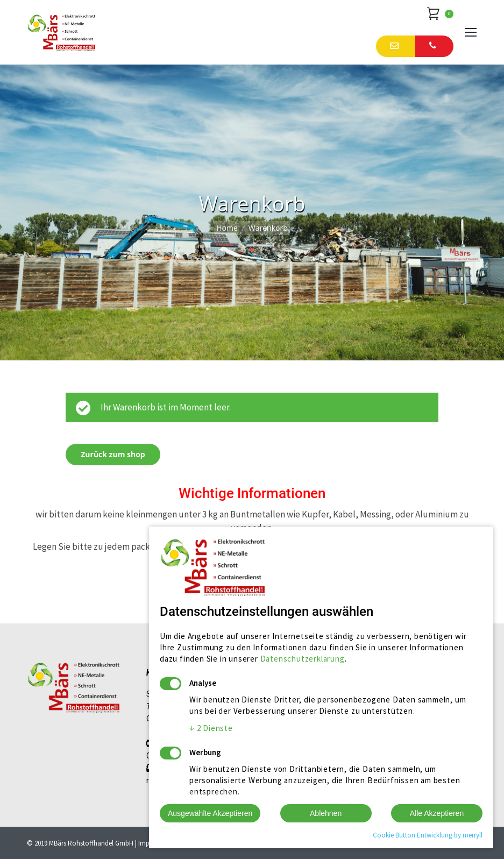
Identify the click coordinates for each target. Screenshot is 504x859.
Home (227, 228)
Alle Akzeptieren (437, 813)
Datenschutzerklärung (303, 659)
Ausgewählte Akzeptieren (210, 813)
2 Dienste (211, 728)
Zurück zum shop (113, 454)
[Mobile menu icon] (471, 32)
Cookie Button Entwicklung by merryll (428, 835)
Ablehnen (326, 813)
